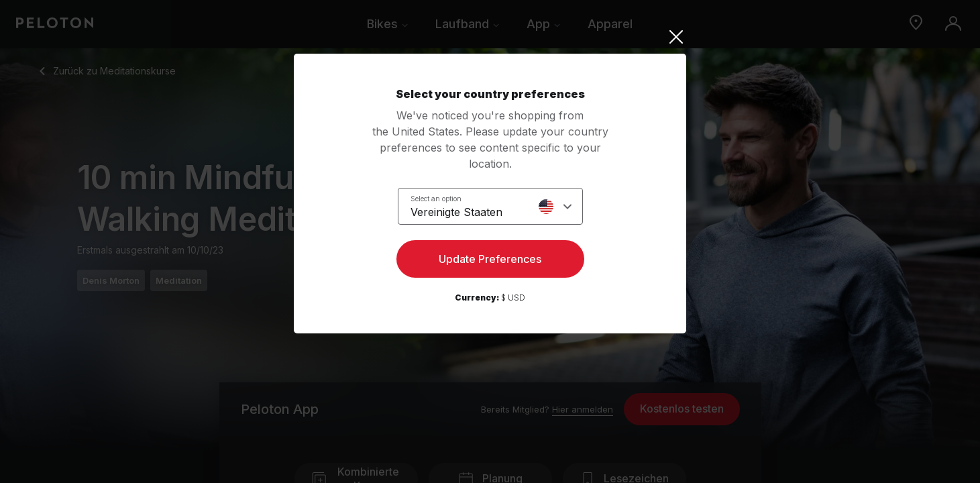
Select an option (436, 199)
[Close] (490, 37)
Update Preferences (490, 259)
